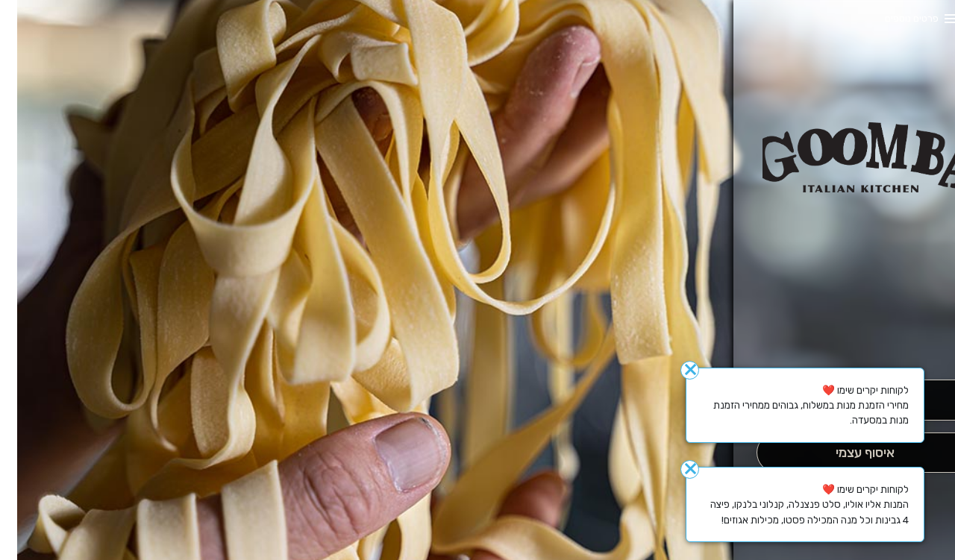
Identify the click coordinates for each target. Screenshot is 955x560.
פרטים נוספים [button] (895, 18)
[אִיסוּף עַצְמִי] (847, 453)
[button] (848, 338)
